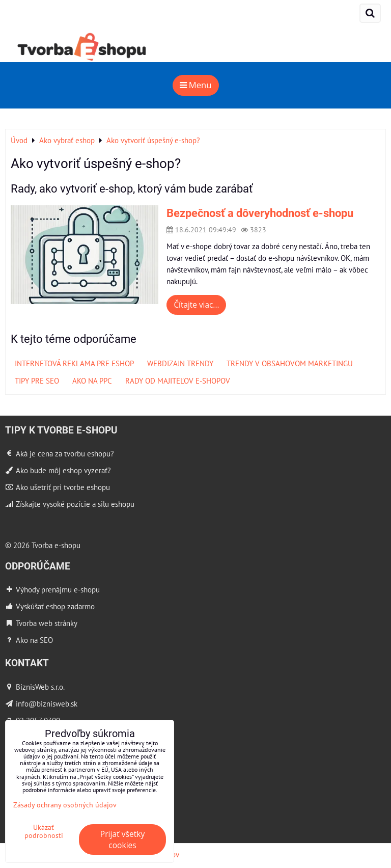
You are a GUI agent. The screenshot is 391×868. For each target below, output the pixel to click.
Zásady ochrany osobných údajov (65, 805)
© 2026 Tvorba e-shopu (43, 545)
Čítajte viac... (196, 305)
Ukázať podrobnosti (44, 831)
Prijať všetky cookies (122, 839)
